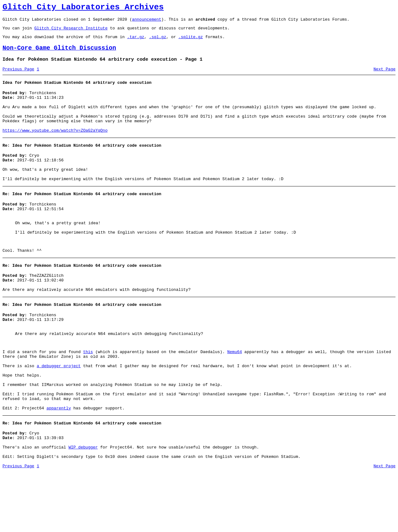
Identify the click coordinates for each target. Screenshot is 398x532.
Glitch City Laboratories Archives (83, 8)
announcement (147, 22)
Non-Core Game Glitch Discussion (59, 54)
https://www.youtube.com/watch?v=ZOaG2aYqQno (55, 146)
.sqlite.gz (191, 41)
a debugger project (59, 411)
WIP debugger (83, 504)
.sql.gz (158, 41)
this (88, 394)
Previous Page (18, 77)
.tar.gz (136, 41)
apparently (59, 462)
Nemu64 (235, 394)
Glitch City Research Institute (71, 32)
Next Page (385, 77)
